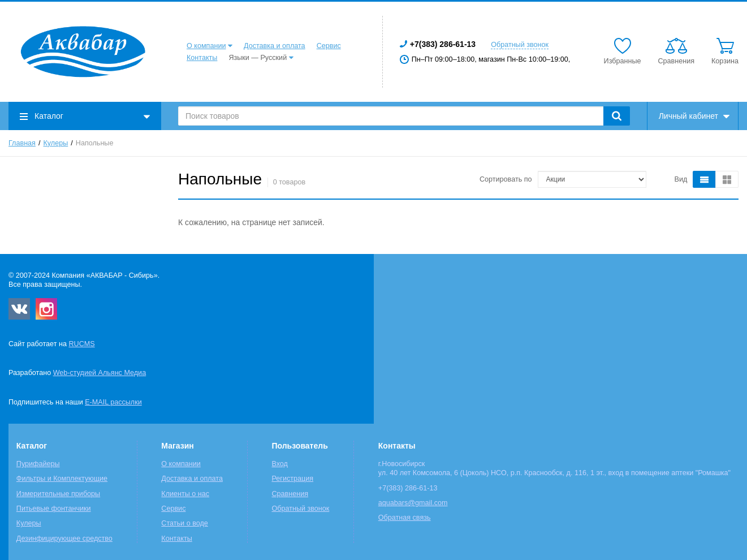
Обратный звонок (520, 45)
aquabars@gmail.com (413, 503)
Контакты (202, 58)
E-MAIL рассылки (113, 402)
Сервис (329, 46)
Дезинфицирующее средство (64, 539)
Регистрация (292, 479)
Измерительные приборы (58, 494)
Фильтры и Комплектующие (62, 479)
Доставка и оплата (275, 46)
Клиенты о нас (185, 494)
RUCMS (81, 344)
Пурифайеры (38, 464)
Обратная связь (405, 518)
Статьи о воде (184, 523)
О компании (206, 46)
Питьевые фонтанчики (54, 509)
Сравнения (290, 494)
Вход (280, 464)
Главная (22, 143)
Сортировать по (506, 179)
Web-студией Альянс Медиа (100, 373)
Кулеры (56, 143)
